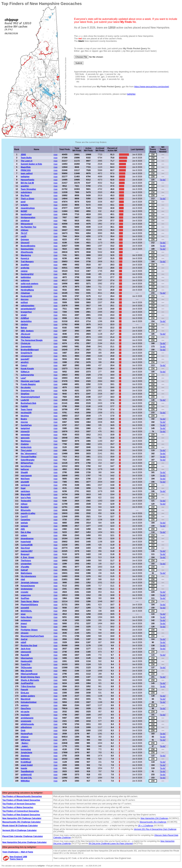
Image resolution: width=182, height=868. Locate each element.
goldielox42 (26, 775)
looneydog (26, 749)
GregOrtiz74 (26, 353)
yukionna (25, 280)
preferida (25, 268)
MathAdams (26, 573)
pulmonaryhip (27, 375)
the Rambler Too (28, 227)
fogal (23, 488)
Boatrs (24, 419)
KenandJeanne (28, 586)
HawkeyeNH (26, 661)
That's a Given (27, 199)
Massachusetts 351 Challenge (153, 822)
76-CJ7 (24, 233)
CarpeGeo (25, 520)
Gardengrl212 (27, 274)
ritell (23, 579)
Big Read (25, 195)
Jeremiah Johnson (29, 583)
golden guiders (28, 696)
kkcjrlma (25, 416)
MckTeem (25, 479)
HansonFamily (27, 180)
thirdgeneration (28, 217)
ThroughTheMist (28, 457)
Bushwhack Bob (28, 403)
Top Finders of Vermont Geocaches (19, 804)
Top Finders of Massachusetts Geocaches (22, 796)
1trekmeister (27, 589)
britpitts (24, 205)
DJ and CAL (26, 778)
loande (24, 768)
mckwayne (26, 620)
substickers (26, 192)
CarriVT (24, 516)
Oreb (23, 731)
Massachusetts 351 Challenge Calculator (21, 822)
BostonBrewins (28, 246)
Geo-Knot (25, 548)
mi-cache (25, 712)
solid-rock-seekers (29, 284)
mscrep (24, 422)
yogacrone (26, 595)
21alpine (25, 444)
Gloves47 (25, 243)
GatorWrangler (28, 460)
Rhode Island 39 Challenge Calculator (20, 826)
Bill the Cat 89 (27, 183)
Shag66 (24, 472)
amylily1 (25, 362)
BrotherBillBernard (30, 350)
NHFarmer (25, 740)
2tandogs (25, 756)
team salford (27, 173)
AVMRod (25, 318)
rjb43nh (24, 325)
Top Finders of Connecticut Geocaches (21, 811)
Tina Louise (26, 450)
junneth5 (25, 608)
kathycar (25, 469)
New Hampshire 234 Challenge (154, 818)
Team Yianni (26, 409)
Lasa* (23, 378)
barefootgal (26, 214)
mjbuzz (24, 504)
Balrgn (24, 328)
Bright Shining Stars (30, 677)
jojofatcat (25, 221)
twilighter (131, 94)
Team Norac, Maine (30, 601)
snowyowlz (26, 721)
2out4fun (25, 265)
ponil (23, 202)
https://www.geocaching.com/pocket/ (152, 87)
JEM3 (23, 155)
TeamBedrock (27, 771)
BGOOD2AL (26, 611)
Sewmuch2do (27, 249)
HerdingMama (27, 290)
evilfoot (24, 302)
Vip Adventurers (28, 576)
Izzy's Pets (26, 498)
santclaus (25, 491)
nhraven (25, 633)
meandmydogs (28, 208)
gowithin (25, 186)
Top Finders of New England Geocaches (21, 815)
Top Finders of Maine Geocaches (18, 807)
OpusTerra (26, 708)
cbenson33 (26, 652)
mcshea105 (26, 413)
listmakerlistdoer (29, 702)
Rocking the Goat (29, 646)
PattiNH (24, 406)
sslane (24, 535)
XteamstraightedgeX (30, 397)
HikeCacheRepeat (29, 674)
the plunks (26, 387)
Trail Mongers (27, 262)
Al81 (23, 529)
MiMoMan (25, 781)
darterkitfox (26, 321)
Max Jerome (26, 671)
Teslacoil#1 (26, 501)
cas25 (23, 236)
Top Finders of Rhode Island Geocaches (21, 800)
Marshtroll (25, 699)
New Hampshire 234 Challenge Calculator (22, 818)
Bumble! (25, 507)
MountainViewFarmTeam (32, 636)
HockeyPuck (27, 734)
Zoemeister (26, 347)
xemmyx (25, 705)
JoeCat (24, 639)
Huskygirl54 (26, 296)
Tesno (23, 627)
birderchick (26, 447)
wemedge (25, 435)
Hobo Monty (26, 617)
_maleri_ (25, 746)
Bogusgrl (25, 554)
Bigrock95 (25, 494)
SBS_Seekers (27, 331)
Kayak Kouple (27, 369)
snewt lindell (27, 765)
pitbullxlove (26, 727)
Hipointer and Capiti (30, 381)
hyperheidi (26, 542)
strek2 (24, 315)
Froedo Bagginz (28, 384)
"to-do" (163, 180)
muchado (25, 715)
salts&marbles (27, 306)
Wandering (26, 255)
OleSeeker (26, 337)
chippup (25, 737)
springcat (25, 485)
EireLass (25, 693)
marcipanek (26, 476)
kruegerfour (26, 312)
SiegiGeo (25, 394)
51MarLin (25, 372)
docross (25, 299)
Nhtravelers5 (27, 224)
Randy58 (25, 655)
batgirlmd (25, 428)
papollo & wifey (28, 513)
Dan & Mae (26, 532)
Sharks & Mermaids (30, 680)
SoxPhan (25, 598)
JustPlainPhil (27, 683)
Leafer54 (25, 400)
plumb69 (25, 482)
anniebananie (27, 718)
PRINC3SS (26, 170)
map (55, 155)
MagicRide (26, 167)
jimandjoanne (27, 539)
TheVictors (26, 561)
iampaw (24, 526)
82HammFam (27, 463)
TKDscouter (26, 668)
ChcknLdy (25, 343)
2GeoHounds (27, 252)
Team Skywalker (28, 189)
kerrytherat (26, 466)
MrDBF (24, 211)
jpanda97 (25, 359)
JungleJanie (26, 753)
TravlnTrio (25, 664)
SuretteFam (26, 425)
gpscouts (25, 438)
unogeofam (26, 564)
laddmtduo (26, 277)
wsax (23, 614)
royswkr (24, 592)
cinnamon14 (26, 356)
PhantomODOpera (29, 605)
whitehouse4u (27, 724)
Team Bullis (26, 158)
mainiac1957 (27, 551)
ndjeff (23, 642)
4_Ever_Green (27, 557)
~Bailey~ (25, 743)
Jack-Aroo (26, 649)
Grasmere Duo (28, 391)
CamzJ (24, 365)
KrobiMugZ (26, 762)
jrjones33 (25, 432)
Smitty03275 (26, 287)
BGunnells (26, 510)
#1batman (25, 293)
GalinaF (24, 570)
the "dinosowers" (29, 454)
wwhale (24, 523)
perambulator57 (28, 309)
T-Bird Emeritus (28, 686)
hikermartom (27, 658)
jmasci (24, 624)
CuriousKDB (27, 545)
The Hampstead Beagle (32, 340)
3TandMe (25, 567)
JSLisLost (25, 334)
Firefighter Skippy (29, 630)
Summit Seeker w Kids (31, 164)
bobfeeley (25, 759)
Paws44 (24, 690)
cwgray (24, 271)
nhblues (24, 230)
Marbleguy (26, 441)
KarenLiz (25, 258)
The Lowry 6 (26, 161)
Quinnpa (25, 240)
